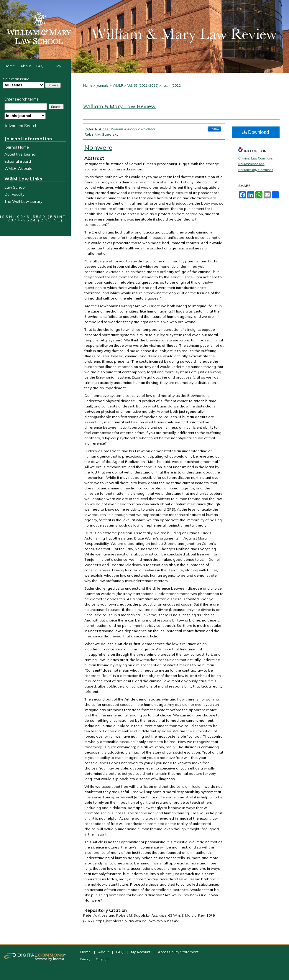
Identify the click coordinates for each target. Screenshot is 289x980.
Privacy (86, 959)
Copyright (103, 959)
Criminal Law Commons (256, 158)
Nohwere (98, 147)
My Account (141, 952)
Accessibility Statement (178, 952)
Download (256, 132)
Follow (214, 129)
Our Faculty (14, 194)
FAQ (120, 952)
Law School (15, 187)
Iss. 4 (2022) (172, 85)
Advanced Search (21, 126)
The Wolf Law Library (23, 201)
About (104, 952)
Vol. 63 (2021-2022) (143, 85)
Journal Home (17, 147)
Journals (102, 85)
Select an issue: (17, 79)
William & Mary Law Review (119, 106)
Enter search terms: (22, 99)
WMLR (118, 85)
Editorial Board (18, 161)
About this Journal (20, 154)
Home (88, 85)
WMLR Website (18, 168)
